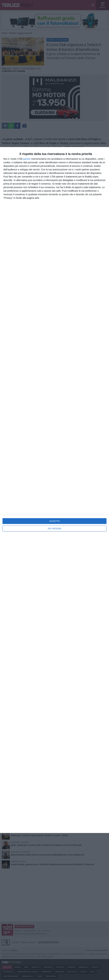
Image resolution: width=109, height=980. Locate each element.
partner (27, 159)
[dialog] (55, 490)
